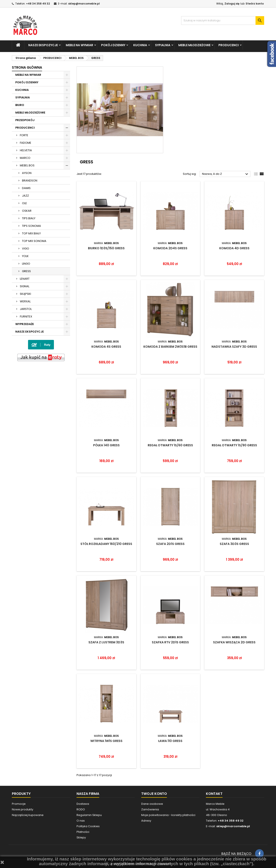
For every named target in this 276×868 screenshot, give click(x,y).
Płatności (83, 832)
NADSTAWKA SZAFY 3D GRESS (234, 347)
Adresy (146, 821)
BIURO (20, 105)
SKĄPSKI (25, 294)
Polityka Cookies (88, 826)
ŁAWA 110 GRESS (170, 741)
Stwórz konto (255, 4)
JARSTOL (26, 309)
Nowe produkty (23, 809)
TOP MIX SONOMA (34, 241)
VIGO (26, 249)
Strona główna (27, 67)
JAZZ (25, 196)
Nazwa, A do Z (226, 174)
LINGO (26, 264)
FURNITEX (26, 316)
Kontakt (214, 794)
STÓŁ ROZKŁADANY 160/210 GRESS (106, 544)
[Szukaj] (223, 21)
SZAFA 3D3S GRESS (234, 544)
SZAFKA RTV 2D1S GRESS (170, 642)
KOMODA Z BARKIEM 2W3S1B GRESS (170, 347)
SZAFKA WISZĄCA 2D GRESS (234, 642)
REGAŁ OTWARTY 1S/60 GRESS (170, 445)
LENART (25, 279)
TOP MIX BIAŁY (31, 233)
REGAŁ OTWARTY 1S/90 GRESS (234, 445)
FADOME (26, 143)
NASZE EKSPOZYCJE (43, 45)
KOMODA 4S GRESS (106, 347)
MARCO (25, 158)
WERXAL (25, 301)
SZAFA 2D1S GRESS (170, 544)
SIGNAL (25, 286)
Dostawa (83, 804)
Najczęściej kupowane (28, 815)
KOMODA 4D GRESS (234, 248)
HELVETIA (26, 150)
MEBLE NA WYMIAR (79, 45)
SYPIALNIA (163, 45)
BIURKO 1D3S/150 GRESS (106, 248)
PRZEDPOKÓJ (25, 120)
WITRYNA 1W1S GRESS (106, 741)
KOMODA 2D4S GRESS (170, 248)
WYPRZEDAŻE (25, 324)
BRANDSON (30, 181)
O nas (81, 821)
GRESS (26, 271)
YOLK (25, 256)
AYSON (27, 173)
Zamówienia (150, 809)
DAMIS (26, 188)
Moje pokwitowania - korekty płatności (168, 815)
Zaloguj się (232, 4)
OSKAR (27, 211)
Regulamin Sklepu (89, 815)
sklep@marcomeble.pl (84, 4)
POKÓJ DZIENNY (113, 45)
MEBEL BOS (27, 165)
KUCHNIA (140, 45)
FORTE (24, 135)
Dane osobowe (152, 804)
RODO (81, 809)
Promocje (19, 804)
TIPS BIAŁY (29, 218)
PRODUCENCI (229, 45)
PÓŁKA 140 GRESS (106, 445)
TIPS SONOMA (31, 226)
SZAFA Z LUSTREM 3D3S (106, 642)
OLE (24, 203)
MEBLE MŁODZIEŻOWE (194, 45)
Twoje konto (154, 794)
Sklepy (81, 837)
